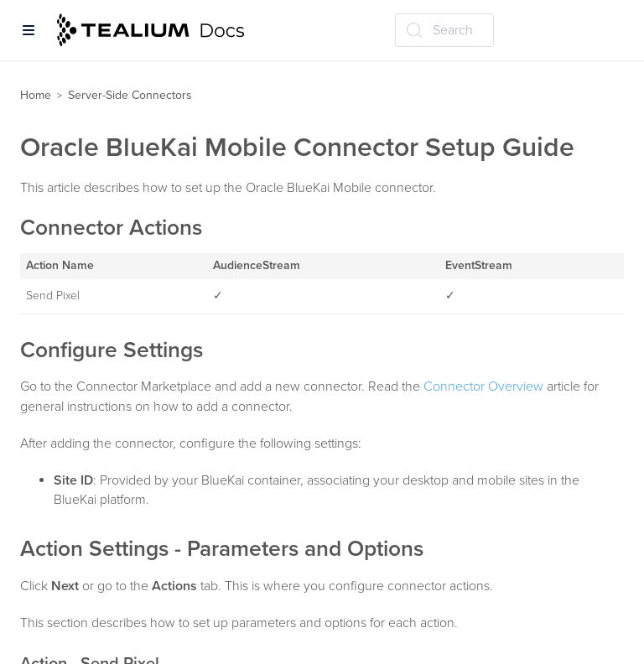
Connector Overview (483, 386)
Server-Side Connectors (130, 95)
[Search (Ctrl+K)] (444, 30)
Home (36, 95)
